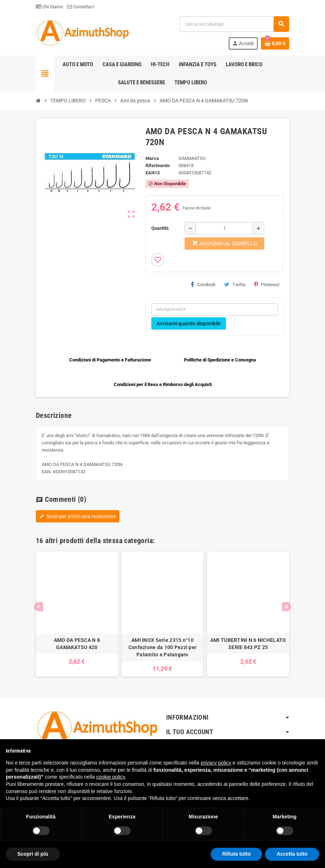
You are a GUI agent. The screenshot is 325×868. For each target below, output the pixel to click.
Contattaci (81, 7)
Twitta (235, 284)
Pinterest (267, 284)
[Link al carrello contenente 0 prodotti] (275, 43)
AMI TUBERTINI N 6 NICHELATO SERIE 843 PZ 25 (248, 644)
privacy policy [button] (216, 763)
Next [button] (286, 607)
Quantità (160, 228)
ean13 (153, 173)
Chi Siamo (49, 7)
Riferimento (158, 166)
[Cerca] (234, 24)
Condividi (203, 284)
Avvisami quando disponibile (189, 323)
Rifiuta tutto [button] (237, 854)
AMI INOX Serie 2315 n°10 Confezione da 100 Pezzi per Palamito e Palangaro (163, 647)
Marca (152, 158)
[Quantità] (224, 228)
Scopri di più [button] (33, 854)
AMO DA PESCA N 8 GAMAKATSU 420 (77, 644)
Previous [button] (39, 607)
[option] (77, 614)
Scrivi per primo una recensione (78, 516)
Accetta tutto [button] (292, 854)
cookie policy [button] (111, 777)
